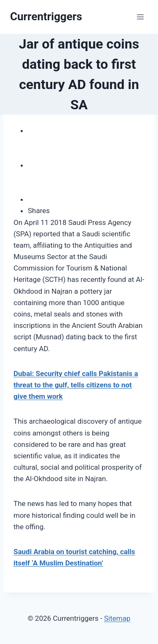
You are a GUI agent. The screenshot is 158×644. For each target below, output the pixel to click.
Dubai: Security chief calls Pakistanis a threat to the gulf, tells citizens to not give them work (76, 385)
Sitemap (117, 618)
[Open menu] (140, 17)
